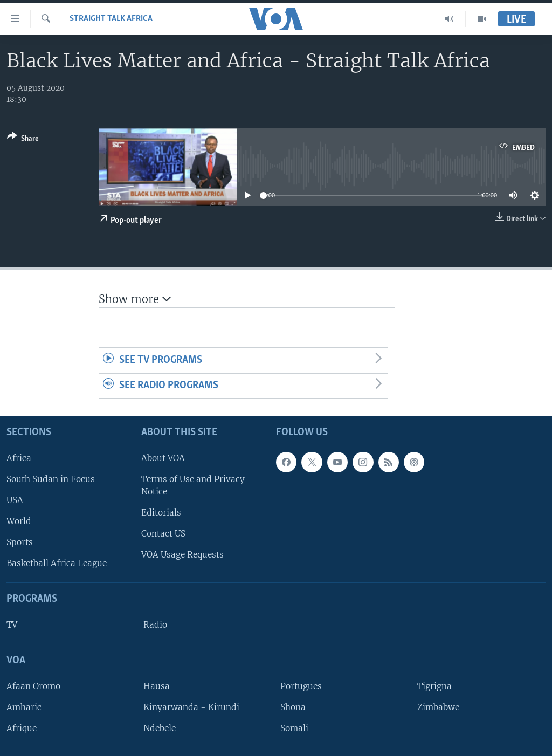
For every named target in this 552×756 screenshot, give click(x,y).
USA (15, 500)
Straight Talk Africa (111, 19)
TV (12, 625)
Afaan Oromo (33, 686)
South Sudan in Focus (51, 479)
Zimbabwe (438, 707)
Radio (155, 625)
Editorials (161, 513)
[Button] (23, 139)
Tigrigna (434, 686)
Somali (294, 728)
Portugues (301, 686)
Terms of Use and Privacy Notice (193, 485)
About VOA (163, 458)
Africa (19, 458)
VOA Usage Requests (182, 555)
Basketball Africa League (57, 563)
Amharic (24, 707)
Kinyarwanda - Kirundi (191, 707)
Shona (293, 707)
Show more (135, 299)
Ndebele (160, 728)
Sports (20, 542)
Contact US (163, 534)
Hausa (157, 686)
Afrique (22, 728)
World (19, 521)
